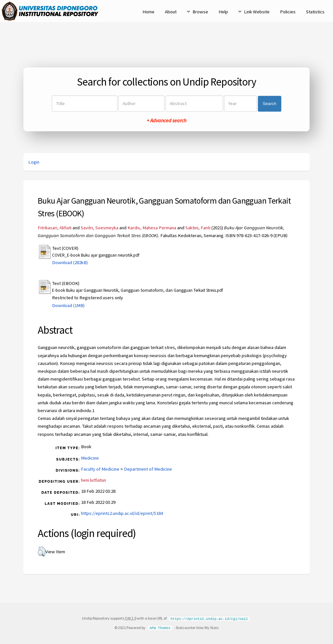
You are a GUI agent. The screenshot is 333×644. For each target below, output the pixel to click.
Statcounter (186, 627)
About (171, 12)
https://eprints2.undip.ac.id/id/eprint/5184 (122, 513)
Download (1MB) (68, 305)
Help (223, 12)
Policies (288, 12)
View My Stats (207, 627)
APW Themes (160, 627)
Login (34, 162)
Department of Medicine (148, 469)
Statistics (315, 12)
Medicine (90, 458)
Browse (200, 12)
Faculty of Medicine (100, 469)
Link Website (257, 12)
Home (148, 12)
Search (270, 104)
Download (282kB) (70, 262)
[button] (41, 552)
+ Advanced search (166, 121)
